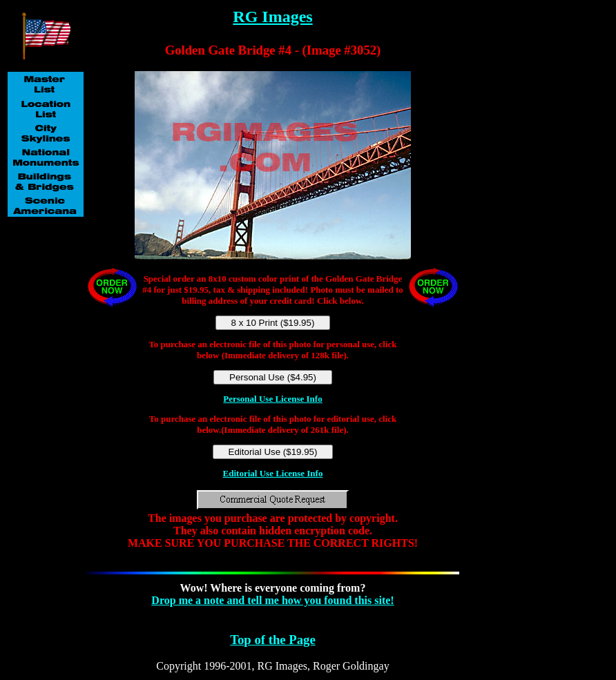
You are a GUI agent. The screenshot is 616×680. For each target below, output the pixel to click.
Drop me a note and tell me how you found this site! (272, 600)
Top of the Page (272, 640)
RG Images (272, 17)
